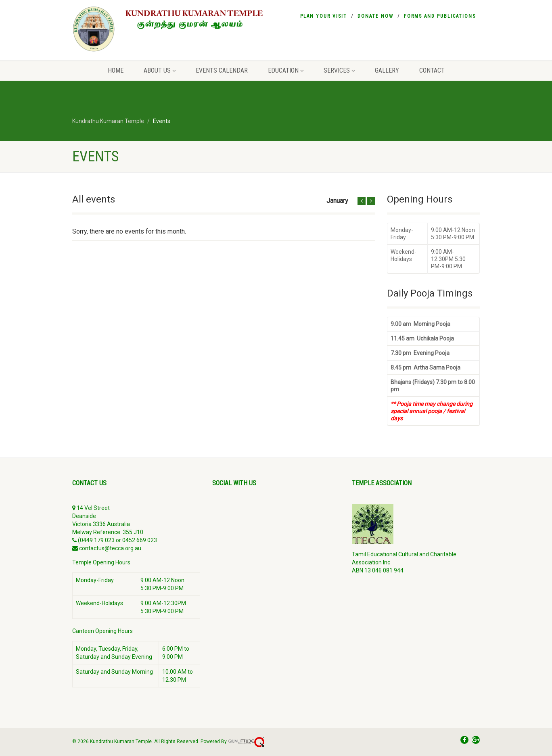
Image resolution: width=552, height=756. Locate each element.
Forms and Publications (440, 16)
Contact (432, 70)
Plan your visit (324, 16)
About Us (160, 70)
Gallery (387, 70)
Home (116, 70)
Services (339, 70)
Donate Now (375, 16)
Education (286, 70)
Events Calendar (222, 70)
